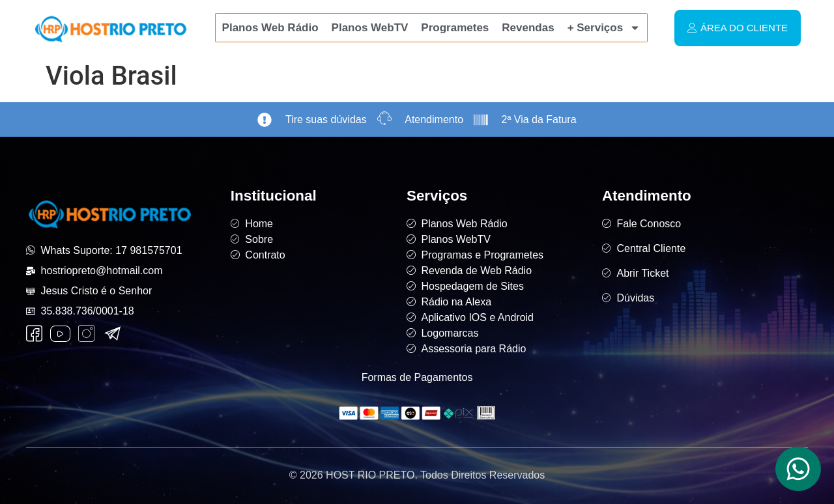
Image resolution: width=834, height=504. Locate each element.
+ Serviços (604, 28)
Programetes (455, 28)
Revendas (528, 28)
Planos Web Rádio (270, 28)
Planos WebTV (370, 28)
